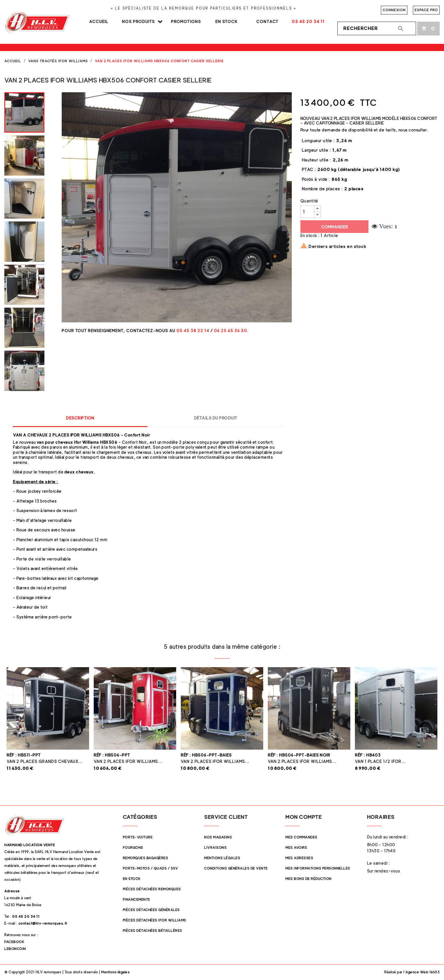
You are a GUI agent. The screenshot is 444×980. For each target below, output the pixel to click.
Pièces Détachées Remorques (152, 889)
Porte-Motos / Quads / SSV (150, 868)
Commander (335, 227)
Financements (137, 899)
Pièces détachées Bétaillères (153, 931)
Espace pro (426, 10)
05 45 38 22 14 (193, 331)
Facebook (14, 942)
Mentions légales (222, 858)
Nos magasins (218, 837)
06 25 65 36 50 (231, 331)
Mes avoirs (296, 848)
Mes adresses (299, 858)
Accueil (99, 21)
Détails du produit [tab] (216, 418)
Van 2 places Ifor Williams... (128, 761)
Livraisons (215, 848)
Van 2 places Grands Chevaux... (45, 761)
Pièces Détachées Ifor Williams (155, 920)
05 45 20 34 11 (308, 21)
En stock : (310, 235)
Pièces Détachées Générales (151, 910)
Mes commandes (301, 837)
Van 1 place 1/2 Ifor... (380, 761)
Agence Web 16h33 (423, 972)
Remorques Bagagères (146, 858)
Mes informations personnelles (318, 868)
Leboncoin (15, 949)
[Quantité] (307, 212)
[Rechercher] (377, 29)
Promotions (186, 21)
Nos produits (138, 21)
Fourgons (133, 848)
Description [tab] (80, 418)
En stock (227, 21)
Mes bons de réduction (308, 879)
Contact (267, 21)
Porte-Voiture (138, 837)
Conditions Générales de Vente (236, 868)
